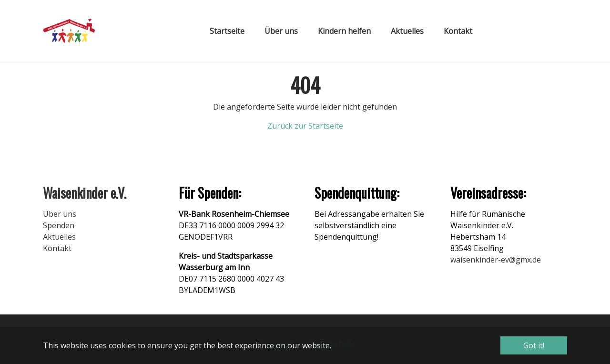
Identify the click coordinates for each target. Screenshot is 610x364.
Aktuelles (59, 237)
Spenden (59, 225)
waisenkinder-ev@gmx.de (496, 260)
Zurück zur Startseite (305, 126)
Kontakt (57, 248)
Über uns (60, 214)
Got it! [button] (534, 345)
